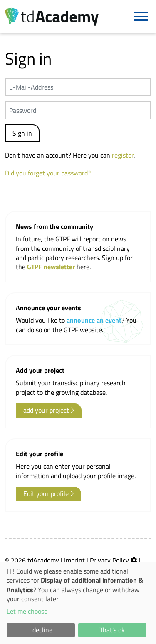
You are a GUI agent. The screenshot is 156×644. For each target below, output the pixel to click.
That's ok (112, 630)
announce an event (94, 320)
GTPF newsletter (52, 267)
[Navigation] (141, 17)
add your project (49, 410)
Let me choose (27, 611)
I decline (41, 630)
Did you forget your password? (48, 173)
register (123, 155)
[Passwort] (78, 110)
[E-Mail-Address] (78, 87)
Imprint (74, 560)
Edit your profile (48, 493)
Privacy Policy (109, 560)
